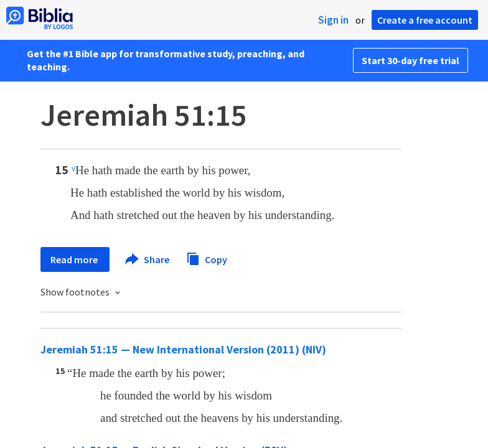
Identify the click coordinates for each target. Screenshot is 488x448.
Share (148, 259)
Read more (75, 259)
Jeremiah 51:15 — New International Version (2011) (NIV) (183, 349)
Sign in (333, 20)
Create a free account (425, 20)
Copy (207, 258)
